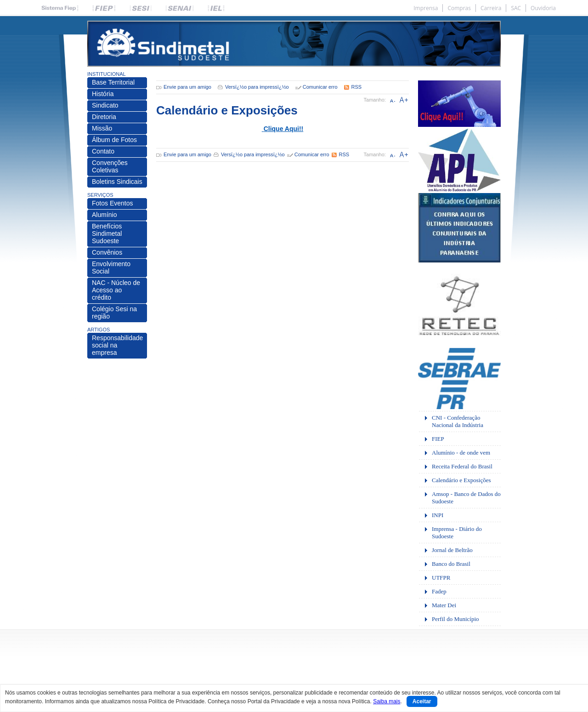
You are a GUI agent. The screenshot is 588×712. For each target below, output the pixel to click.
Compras (459, 8)
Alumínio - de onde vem (461, 453)
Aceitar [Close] (422, 701)
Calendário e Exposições (461, 480)
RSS (357, 87)
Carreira (491, 8)
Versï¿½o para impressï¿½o (257, 87)
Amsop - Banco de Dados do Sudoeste (466, 498)
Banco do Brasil (451, 564)
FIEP (438, 439)
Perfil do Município (455, 619)
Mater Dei (444, 605)
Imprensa (426, 8)
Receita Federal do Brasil (462, 466)
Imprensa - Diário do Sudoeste (457, 533)
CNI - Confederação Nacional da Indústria (458, 421)
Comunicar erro (320, 87)
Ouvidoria (543, 8)
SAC (516, 8)
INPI (438, 515)
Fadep (439, 591)
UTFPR (441, 578)
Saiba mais (387, 701)
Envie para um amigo (187, 87)
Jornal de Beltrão (452, 550)
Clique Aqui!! (284, 129)
